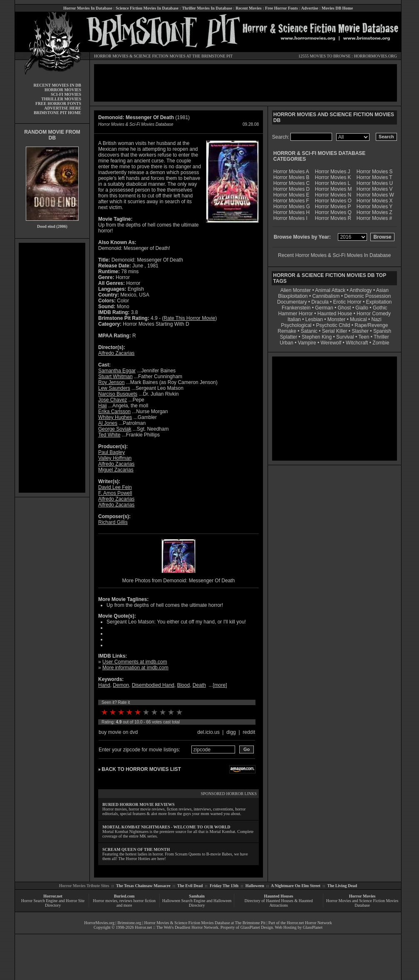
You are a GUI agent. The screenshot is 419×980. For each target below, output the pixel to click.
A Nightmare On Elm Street (296, 886)
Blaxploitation (293, 296)
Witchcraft (357, 343)
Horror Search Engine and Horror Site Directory (53, 903)
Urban (286, 343)
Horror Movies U (375, 183)
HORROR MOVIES (111, 56)
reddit (249, 732)
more (220, 685)
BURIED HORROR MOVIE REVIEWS (139, 804)
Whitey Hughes (115, 417)
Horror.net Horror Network (309, 923)
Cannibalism (326, 296)
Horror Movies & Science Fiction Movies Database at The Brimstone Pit (205, 923)
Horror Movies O (333, 201)
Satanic (309, 331)
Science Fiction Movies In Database (147, 8)
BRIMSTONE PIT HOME (57, 113)
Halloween (255, 886)
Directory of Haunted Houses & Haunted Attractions (279, 903)
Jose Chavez (113, 400)
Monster (336, 319)
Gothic (380, 308)
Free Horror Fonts (281, 8)
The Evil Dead (190, 886)
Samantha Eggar (117, 371)
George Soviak (115, 429)
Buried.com (124, 896)
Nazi (377, 319)
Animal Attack (330, 290)
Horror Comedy (374, 314)
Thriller (381, 337)
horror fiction (144, 901)
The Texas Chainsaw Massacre (143, 886)
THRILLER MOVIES (61, 99)
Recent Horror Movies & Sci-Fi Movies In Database (334, 255)
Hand (104, 685)
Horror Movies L (333, 183)
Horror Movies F (291, 201)
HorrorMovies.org (99, 923)
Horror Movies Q (333, 212)
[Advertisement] (52, 368)
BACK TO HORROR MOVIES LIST (141, 769)
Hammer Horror (296, 314)
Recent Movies (248, 8)
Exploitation (379, 302)
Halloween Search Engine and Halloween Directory (197, 903)
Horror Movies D (291, 189)
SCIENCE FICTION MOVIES (159, 56)
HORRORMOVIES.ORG (375, 56)
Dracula (320, 302)
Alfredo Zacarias (116, 353)
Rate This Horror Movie (189, 318)
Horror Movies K (333, 177)
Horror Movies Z (374, 212)
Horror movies (105, 901)
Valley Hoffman (115, 458)
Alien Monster (296, 290)
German (324, 308)
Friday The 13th (224, 886)
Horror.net (53, 896)
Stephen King (317, 337)
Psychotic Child (333, 325)
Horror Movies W (375, 195)
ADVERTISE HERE (63, 108)
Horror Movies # (374, 218)
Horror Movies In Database (88, 8)
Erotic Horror (347, 302)
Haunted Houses (278, 896)
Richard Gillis (113, 522)
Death (199, 685)
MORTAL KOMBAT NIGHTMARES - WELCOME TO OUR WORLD (166, 827)
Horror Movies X (375, 201)
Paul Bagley (112, 452)
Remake (287, 331)
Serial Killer (335, 331)
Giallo (362, 308)
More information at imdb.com (135, 668)
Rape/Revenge (371, 325)
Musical (358, 319)
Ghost (344, 308)
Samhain (197, 896)
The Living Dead (342, 886)
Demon (121, 685)
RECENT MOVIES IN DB (57, 85)
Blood (183, 685)
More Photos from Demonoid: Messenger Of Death (179, 581)
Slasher (360, 331)
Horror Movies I (290, 218)
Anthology (361, 290)
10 (179, 712)
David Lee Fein (115, 487)
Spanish (382, 331)
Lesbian (315, 319)
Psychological (296, 325)
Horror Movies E (291, 195)
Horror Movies (362, 896)
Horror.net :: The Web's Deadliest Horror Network (177, 927)
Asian (382, 290)
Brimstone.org (129, 923)
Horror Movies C (291, 183)
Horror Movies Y (374, 207)
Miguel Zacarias (116, 470)
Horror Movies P (333, 207)
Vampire (307, 343)
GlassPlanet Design (257, 927)
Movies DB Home (337, 8)
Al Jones (108, 423)
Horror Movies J (333, 172)
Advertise (310, 8)
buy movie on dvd (118, 732)
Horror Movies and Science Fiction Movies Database (362, 903)
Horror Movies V (375, 189)
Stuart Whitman (115, 377)
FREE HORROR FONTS (58, 103)
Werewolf (331, 343)
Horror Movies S (375, 172)
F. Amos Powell (115, 493)
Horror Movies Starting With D (156, 324)
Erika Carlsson (114, 411)
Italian (294, 319)
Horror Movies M (333, 189)
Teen (364, 337)
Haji (103, 406)
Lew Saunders (114, 388)
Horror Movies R (333, 218)
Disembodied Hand (153, 685)
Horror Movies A (291, 172)
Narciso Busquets (118, 394)
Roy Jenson (111, 382)
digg (231, 732)
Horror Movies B (291, 177)
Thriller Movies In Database (207, 8)
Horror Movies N (333, 195)
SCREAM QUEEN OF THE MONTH (136, 849)
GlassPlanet (313, 927)
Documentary (292, 302)
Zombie (381, 343)
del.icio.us (208, 732)
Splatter (289, 337)
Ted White (109, 435)
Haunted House (335, 314)
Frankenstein (296, 308)
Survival (345, 337)
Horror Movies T (374, 177)
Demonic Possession (367, 296)
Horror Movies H (291, 212)
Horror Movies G (292, 207)
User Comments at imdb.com (135, 662)
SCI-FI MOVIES (66, 94)
